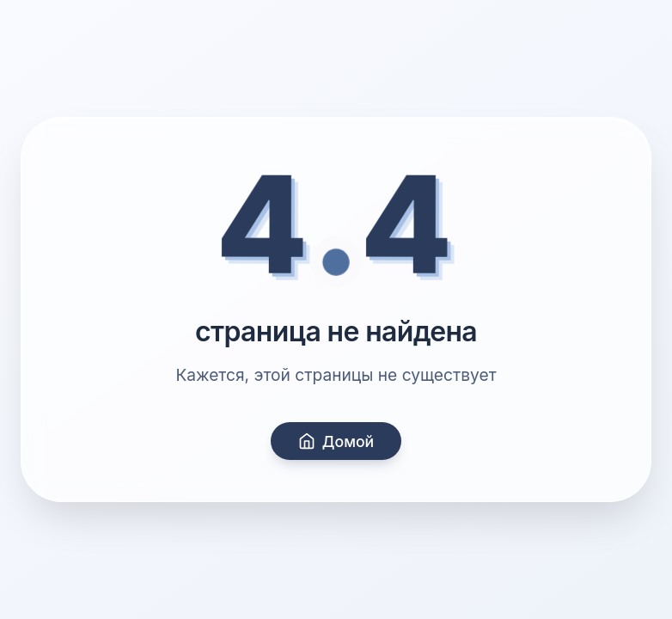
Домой (336, 441)
